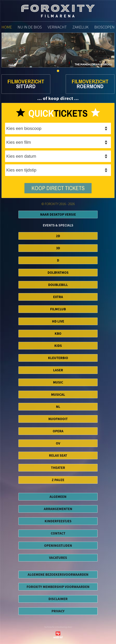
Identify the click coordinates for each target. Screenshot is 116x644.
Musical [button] (58, 394)
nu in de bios (30, 27)
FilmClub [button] (58, 309)
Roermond (90, 86)
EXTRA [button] (58, 297)
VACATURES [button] (58, 558)
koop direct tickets (58, 188)
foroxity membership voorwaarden (58, 587)
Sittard (26, 86)
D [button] (58, 260)
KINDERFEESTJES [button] (58, 521)
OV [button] (58, 443)
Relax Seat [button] (58, 455)
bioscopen (104, 27)
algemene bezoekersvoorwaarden (58, 574)
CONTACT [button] (58, 533)
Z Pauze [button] (58, 480)
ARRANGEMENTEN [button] (58, 509)
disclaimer (58, 599)
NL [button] (58, 407)
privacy (58, 611)
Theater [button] (58, 468)
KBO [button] (58, 333)
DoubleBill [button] (58, 285)
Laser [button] (58, 370)
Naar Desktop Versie (58, 214)
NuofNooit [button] (58, 419)
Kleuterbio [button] (58, 358)
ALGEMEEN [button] (58, 497)
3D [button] (58, 248)
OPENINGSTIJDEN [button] (58, 545)
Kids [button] (58, 346)
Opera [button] (58, 431)
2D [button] (58, 236)
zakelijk (80, 27)
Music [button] (58, 382)
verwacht (57, 27)
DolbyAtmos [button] (58, 272)
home (7, 27)
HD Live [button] (58, 321)
